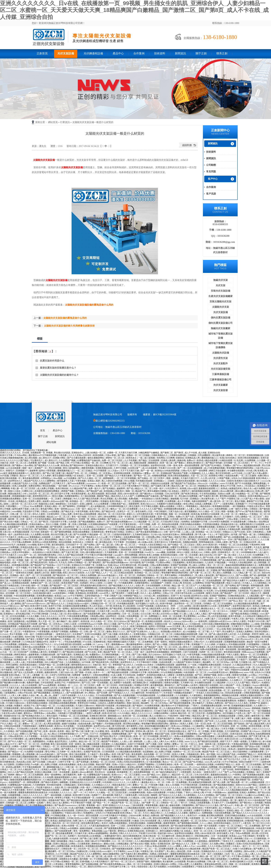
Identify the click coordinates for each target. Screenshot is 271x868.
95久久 (198, 558)
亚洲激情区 (198, 721)
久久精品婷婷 (219, 683)
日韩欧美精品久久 (160, 455)
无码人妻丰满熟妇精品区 (92, 552)
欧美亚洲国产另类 (70, 583)
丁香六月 (183, 803)
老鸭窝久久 (179, 739)
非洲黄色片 (72, 519)
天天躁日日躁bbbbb (16, 703)
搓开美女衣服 (187, 519)
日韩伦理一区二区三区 (147, 540)
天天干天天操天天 (9, 537)
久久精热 (101, 793)
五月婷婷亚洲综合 (141, 535)
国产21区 (86, 683)
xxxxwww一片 (94, 483)
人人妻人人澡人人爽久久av (157, 742)
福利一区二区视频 (15, 560)
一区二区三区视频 (260, 519)
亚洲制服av (159, 481)
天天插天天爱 (104, 611)
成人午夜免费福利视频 (215, 468)
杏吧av (115, 540)
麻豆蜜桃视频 (157, 685)
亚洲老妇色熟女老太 (95, 465)
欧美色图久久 (126, 634)
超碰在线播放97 (99, 529)
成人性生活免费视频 (154, 856)
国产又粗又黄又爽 (70, 552)
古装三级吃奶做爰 (150, 798)
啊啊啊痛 (5, 489)
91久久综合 (180, 839)
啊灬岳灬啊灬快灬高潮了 (48, 695)
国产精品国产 (151, 647)
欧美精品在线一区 (23, 660)
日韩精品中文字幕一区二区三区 (195, 701)
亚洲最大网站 (59, 458)
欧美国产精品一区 (178, 629)
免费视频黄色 (39, 742)
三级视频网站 (10, 693)
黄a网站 (114, 833)
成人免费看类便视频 (159, 519)
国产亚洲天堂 (180, 568)
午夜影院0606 (29, 632)
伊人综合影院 (129, 606)
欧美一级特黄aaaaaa (65, 509)
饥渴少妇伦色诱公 (228, 458)
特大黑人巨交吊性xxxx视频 (165, 614)
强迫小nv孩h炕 (234, 583)
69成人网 (177, 583)
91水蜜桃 (100, 731)
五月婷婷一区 (64, 752)
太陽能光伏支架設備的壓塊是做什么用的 (65, 318)
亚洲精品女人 (59, 693)
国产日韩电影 (243, 586)
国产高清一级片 (74, 537)
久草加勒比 (59, 864)
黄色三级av (150, 598)
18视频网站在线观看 (165, 665)
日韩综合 (242, 496)
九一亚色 (132, 867)
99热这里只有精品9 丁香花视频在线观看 (127, 660)
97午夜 (208, 793)
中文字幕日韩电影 (40, 614)
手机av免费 (147, 637)
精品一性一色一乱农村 (17, 611)
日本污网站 (174, 637)
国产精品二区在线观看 (149, 460)
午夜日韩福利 (160, 512)
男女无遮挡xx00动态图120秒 (170, 578)
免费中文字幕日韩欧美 (170, 667)
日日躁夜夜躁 (260, 839)
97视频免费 (104, 759)
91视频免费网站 (58, 588)
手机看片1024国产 (254, 626)
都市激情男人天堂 (66, 481)
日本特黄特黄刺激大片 (117, 506)
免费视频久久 (155, 616)
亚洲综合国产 (26, 591)
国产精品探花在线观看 (208, 742)
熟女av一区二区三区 (30, 476)
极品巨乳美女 (61, 742)
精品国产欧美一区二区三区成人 (118, 652)
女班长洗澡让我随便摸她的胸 (216, 624)
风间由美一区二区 (236, 678)
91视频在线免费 (48, 655)
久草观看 (39, 672)
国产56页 (210, 721)
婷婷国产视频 (68, 491)
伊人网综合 (90, 693)
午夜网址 (237, 775)
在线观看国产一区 (16, 527)
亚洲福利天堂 (224, 744)
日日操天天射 (81, 833)
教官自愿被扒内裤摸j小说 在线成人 (69, 476)
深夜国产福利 (143, 862)
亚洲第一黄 (84, 519)
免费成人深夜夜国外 (159, 854)
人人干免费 (75, 736)
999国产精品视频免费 (215, 583)
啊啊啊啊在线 (91, 588)
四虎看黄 (32, 463)
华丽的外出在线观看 (160, 483)
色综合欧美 (138, 647)
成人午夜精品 (225, 808)
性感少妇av (113, 565)
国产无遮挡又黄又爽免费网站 (173, 798)
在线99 (230, 481)
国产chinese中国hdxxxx (34, 604)
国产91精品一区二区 (46, 706)
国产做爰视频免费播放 (115, 828)
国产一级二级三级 (105, 545)
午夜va (148, 846)
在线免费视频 (221, 509)
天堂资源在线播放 (211, 524)
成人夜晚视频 (29, 754)
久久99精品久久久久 (101, 785)
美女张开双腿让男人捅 (61, 535)
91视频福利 (195, 473)
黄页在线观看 (161, 637)
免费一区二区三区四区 (112, 460)
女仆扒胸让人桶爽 (260, 767)
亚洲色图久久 (17, 570)
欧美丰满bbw (197, 657)
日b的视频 (13, 591)
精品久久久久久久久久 (142, 713)
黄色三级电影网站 (71, 468)
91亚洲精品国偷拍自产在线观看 (103, 524)
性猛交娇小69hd (165, 833)
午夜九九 (193, 744)
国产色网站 (90, 545)
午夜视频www (220, 793)
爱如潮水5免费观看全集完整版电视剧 (59, 629)
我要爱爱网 (134, 504)
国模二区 (148, 527)
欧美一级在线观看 (228, 649)
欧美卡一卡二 (57, 642)
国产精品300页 (109, 512)
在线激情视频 (14, 795)
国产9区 (38, 731)
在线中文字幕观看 (23, 678)
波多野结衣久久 (15, 481)
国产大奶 (190, 517)
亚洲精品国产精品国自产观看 (174, 473)
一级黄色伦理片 (210, 772)
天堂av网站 (135, 688)
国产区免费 (102, 693)
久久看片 (133, 721)
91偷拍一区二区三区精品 (230, 826)
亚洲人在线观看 (20, 486)
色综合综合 (143, 867)
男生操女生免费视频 (188, 496)
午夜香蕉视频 (44, 632)
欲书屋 (234, 535)
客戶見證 (211, 194)
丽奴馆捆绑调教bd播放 (202, 777)
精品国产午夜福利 (110, 742)
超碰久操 (154, 529)
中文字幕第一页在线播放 (125, 542)
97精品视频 (220, 563)
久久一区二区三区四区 (85, 685)
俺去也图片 (68, 701)
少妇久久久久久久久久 (33, 795)
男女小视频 (192, 711)
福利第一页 (13, 519)
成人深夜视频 (260, 563)
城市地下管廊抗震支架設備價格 (221, 345)
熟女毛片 (114, 736)
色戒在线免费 (232, 476)
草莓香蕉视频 (152, 805)
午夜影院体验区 (30, 726)
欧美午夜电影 (167, 604)
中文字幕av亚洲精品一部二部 (85, 463)
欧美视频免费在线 (258, 744)
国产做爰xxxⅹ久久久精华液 (121, 519)
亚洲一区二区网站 (166, 517)
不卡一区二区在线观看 (58, 647)
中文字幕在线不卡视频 (147, 662)
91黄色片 (51, 660)
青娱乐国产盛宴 (103, 765)
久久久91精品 (124, 713)
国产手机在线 (79, 698)
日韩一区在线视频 (100, 683)
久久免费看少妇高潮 (40, 535)
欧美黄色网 (93, 593)
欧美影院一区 (189, 790)
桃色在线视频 (65, 542)
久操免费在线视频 (225, 736)
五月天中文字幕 (152, 749)
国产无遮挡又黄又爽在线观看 (186, 529)
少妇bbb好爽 (135, 816)
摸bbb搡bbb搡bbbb (244, 491)
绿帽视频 (64, 782)
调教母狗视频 (88, 468)
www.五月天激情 (91, 570)
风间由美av (45, 729)
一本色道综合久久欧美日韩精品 (154, 499)
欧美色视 (266, 637)
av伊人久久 (102, 550)
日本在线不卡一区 (74, 545)
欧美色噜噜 (152, 826)
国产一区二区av (122, 788)
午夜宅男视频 (82, 512)
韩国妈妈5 (59, 649)
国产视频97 (98, 724)
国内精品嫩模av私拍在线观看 (252, 649)
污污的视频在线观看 (146, 695)
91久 (154, 670)
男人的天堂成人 (97, 606)
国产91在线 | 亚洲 (243, 532)
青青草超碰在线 (206, 542)
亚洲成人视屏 (94, 481)
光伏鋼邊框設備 (93, 53)
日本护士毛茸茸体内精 (60, 675)
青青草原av (40, 713)
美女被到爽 (108, 795)
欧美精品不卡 (264, 486)
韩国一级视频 (173, 478)
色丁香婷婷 (9, 775)
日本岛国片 (73, 504)
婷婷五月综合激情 (218, 471)
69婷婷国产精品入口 (133, 596)
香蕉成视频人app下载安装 (104, 831)
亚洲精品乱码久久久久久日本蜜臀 (148, 501)
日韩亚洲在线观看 (122, 821)
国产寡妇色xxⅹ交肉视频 (152, 494)
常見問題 (211, 171)
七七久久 (76, 558)
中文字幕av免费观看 (22, 542)
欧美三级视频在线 (17, 621)
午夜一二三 (146, 611)
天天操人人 (248, 583)
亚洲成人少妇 (113, 647)
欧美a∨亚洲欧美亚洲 (161, 844)
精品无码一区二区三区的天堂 (112, 514)
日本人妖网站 (185, 606)
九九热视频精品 (73, 662)
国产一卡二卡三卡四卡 (97, 729)
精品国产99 (141, 491)
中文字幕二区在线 (135, 680)
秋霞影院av (95, 655)
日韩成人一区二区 (29, 522)
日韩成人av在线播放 (50, 512)
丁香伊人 (195, 706)
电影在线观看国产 (200, 501)
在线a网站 (51, 713)
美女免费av (105, 754)
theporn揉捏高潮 (261, 685)
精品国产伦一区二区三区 (128, 708)
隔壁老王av (195, 813)
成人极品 (252, 841)
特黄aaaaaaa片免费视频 (254, 652)
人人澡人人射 (126, 742)
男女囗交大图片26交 (214, 739)
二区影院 (170, 481)
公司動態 (211, 165)
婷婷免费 (17, 642)
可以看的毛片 (37, 460)
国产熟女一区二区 (142, 476)
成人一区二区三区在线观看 (104, 637)
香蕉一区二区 (48, 833)
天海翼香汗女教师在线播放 (169, 504)
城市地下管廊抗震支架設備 (221, 336)
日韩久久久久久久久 (187, 527)
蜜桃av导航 (227, 558)
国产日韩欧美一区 (242, 767)
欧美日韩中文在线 (39, 606)
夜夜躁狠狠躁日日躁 (22, 496)
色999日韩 (30, 637)
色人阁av (52, 734)
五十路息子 (113, 581)
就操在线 (181, 460)
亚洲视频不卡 (55, 652)
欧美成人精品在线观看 (207, 460)
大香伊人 (181, 506)
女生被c (16, 649)
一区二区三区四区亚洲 (29, 759)
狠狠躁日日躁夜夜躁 (100, 619)
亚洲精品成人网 (193, 458)
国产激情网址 (69, 506)
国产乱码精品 (109, 489)
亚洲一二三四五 (133, 701)
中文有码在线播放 (208, 494)
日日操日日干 (78, 708)
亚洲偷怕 (104, 501)
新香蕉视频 (194, 609)
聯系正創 (222, 53)
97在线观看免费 (238, 522)
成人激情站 (16, 604)
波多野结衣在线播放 (184, 833)
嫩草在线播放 (39, 678)
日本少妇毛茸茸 (172, 494)
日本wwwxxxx (46, 711)
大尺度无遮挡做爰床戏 (99, 826)
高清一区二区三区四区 (156, 601)
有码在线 (187, 583)
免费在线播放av (196, 798)
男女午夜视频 (16, 634)
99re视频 (205, 859)
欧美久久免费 (21, 777)
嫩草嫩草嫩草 (115, 770)
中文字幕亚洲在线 (128, 524)
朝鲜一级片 (28, 468)
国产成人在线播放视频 (234, 537)
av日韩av (202, 616)
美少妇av (33, 611)
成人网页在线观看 (96, 494)
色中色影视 (135, 563)
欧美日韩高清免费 (252, 611)
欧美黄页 (188, 811)
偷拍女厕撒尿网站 (96, 458)
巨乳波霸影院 (204, 455)
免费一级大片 (95, 489)
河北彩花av (251, 486)
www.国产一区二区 (27, 555)
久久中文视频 (62, 854)
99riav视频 (129, 481)
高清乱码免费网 (176, 598)
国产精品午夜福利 (50, 782)
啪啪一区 (130, 491)
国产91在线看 (80, 535)
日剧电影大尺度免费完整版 (70, 713)
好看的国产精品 (253, 821)
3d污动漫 (4, 476)
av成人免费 (185, 570)
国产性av (233, 601)
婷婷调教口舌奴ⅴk (50, 547)
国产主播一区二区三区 (201, 573)
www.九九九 (191, 742)
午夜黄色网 (260, 862)
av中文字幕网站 (76, 596)
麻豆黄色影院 (58, 545)
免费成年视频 (33, 683)
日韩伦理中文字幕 (180, 818)
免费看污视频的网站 (141, 729)
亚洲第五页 (101, 780)
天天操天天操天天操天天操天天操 (170, 711)
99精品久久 (228, 532)
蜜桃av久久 (29, 788)
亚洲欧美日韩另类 (135, 598)
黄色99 (142, 555)
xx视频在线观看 (257, 782)
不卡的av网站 (21, 455)
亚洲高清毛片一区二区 (229, 552)
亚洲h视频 (84, 862)
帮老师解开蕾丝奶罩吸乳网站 (240, 468)
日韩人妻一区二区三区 (21, 514)
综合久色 (248, 489)
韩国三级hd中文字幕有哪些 (98, 841)
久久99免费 (30, 570)
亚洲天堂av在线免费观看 (85, 514)
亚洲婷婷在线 (98, 532)
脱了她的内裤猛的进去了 (22, 698)
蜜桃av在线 (109, 844)
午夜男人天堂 (238, 619)
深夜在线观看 (14, 800)
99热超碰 (161, 721)
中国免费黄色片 (186, 575)
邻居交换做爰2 (126, 685)
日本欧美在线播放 (13, 647)
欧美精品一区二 (77, 501)
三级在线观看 (137, 805)
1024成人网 (251, 471)
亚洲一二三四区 (199, 601)
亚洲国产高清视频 (179, 565)
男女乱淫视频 (107, 499)
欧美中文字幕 (6, 455)
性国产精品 (168, 537)
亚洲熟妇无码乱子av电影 (188, 759)
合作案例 (139, 53)
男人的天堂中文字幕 (60, 494)
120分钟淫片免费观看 (219, 522)
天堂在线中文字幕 (31, 512)
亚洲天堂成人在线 (133, 527)
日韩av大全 (63, 660)
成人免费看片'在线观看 (120, 683)
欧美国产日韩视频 (60, 632)
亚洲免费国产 (225, 606)
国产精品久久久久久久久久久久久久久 (165, 788)
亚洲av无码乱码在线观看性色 (52, 611)
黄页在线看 (111, 494)
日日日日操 (146, 614)
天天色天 (92, 517)
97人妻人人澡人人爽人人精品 (193, 614)
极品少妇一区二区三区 (98, 509)
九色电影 (73, 522)
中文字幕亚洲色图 (189, 785)
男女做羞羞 (143, 565)
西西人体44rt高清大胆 (128, 494)
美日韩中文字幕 (204, 639)
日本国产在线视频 (145, 606)
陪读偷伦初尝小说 (230, 524)
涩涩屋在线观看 (149, 517)
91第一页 (250, 667)
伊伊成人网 (198, 793)
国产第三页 (151, 859)
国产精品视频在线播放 (224, 785)
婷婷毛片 (186, 491)
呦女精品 (120, 701)
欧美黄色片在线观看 (210, 514)
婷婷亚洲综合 (21, 655)
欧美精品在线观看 (154, 621)
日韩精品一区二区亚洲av (101, 473)
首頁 (43, 430)
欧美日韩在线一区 (152, 836)
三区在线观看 (123, 591)
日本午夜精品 (183, 550)
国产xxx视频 (242, 575)
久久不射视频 (31, 736)
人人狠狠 (255, 624)
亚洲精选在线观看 (203, 519)
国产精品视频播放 (87, 522)
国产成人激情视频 (258, 575)
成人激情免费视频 (34, 739)
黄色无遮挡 (135, 506)
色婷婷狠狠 (166, 690)
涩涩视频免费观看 (52, 690)
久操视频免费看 (257, 752)
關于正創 (201, 53)
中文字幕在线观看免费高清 (224, 701)
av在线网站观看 (170, 619)
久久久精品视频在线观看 (237, 790)
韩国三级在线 (133, 703)
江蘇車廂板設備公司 (221, 380)
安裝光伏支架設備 (221, 291)
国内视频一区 (86, 859)
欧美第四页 (152, 660)
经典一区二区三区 (19, 463)
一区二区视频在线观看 (97, 698)
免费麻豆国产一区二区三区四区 (45, 583)
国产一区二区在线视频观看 (190, 468)
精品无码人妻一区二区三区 (184, 486)
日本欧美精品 (39, 660)
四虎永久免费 (224, 494)
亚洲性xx (130, 532)
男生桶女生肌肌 (232, 568)
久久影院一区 (58, 537)
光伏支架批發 (221, 390)
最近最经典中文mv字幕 (152, 770)
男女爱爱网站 (190, 616)
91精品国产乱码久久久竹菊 (25, 483)
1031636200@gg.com (224, 242)
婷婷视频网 (176, 652)
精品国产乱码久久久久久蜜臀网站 (40, 481)
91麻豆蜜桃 (18, 637)
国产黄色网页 (56, 527)
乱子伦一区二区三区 (119, 463)
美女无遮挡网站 (206, 711)
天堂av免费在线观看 (60, 680)
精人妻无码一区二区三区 (222, 501)
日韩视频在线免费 (138, 581)
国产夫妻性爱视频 (47, 560)
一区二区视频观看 (138, 811)
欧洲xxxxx (23, 537)
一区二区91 (79, 540)
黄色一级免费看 (113, 731)
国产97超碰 (209, 680)
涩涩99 (139, 731)
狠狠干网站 (186, 716)
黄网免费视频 (260, 483)
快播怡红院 (117, 757)
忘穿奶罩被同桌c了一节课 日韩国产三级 (103, 596)
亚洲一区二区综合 (104, 749)
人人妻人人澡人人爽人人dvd (200, 509)
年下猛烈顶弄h (223, 535)
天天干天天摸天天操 (130, 471)
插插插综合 (153, 463)
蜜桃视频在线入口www (92, 558)
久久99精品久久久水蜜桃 (48, 749)
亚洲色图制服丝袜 (108, 588)
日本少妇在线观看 (27, 749)
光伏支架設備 (66, 53)
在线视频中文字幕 (199, 522)
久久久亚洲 (210, 626)
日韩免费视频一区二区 (137, 616)
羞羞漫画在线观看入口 (221, 775)
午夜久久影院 (233, 655)
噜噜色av (244, 514)
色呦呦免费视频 (159, 476)
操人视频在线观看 (138, 463)
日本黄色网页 (53, 514)
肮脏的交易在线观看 (186, 481)
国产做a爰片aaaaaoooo (60, 718)
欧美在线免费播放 (81, 532)
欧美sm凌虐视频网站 (184, 736)
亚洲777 (136, 517)
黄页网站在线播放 (228, 496)
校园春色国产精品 (57, 800)
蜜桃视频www (118, 644)
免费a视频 (134, 499)
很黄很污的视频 (240, 675)
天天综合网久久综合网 (27, 729)
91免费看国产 (219, 519)
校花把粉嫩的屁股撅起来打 (157, 726)
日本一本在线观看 (62, 772)
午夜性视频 (81, 481)
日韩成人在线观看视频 (194, 708)
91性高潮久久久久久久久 (114, 782)
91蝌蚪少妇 (28, 491)
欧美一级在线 (50, 731)
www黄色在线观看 (116, 598)
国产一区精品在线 (90, 736)
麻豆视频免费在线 (225, 657)
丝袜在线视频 (97, 811)
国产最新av (180, 463)
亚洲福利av (138, 473)
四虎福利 (141, 575)
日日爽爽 (170, 458)
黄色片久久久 (119, 632)
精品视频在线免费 (252, 465)
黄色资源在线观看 (232, 652)
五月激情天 (228, 517)
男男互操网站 (93, 501)
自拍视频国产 (157, 583)
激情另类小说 (258, 716)
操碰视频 (175, 499)
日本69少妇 (245, 519)
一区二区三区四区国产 (18, 652)
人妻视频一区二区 (40, 675)
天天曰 (146, 813)
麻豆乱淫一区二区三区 (172, 811)
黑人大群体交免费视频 (112, 481)
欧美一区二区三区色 (168, 647)
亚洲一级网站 (165, 744)
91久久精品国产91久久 (41, 644)
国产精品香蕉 (116, 609)
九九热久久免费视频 (34, 609)
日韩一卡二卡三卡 (209, 529)
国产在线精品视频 (24, 731)
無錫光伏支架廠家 (221, 328)
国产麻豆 (25, 606)
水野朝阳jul (46, 478)
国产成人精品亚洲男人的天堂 (232, 560)
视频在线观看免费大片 (119, 729)
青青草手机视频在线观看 (176, 680)
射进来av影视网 (14, 767)
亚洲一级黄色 (161, 642)
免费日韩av (263, 476)
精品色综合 (206, 506)
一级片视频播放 (238, 506)
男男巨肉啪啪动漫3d (91, 578)
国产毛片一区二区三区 (29, 744)
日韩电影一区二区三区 (17, 803)
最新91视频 (173, 570)
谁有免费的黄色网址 (47, 555)
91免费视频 (171, 501)
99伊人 (240, 486)
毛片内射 (184, 499)
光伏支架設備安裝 (221, 369)
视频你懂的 (156, 862)
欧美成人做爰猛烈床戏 (232, 489)
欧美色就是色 (78, 846)
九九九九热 (62, 808)
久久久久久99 (245, 555)
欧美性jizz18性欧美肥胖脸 (167, 471)
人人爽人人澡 (145, 818)
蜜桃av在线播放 (99, 519)
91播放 (50, 742)
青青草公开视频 (63, 798)
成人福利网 (63, 560)
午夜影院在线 (175, 542)
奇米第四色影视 (79, 494)
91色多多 (227, 665)
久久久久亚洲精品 (206, 795)
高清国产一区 (41, 468)
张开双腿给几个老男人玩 (147, 604)
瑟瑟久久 (131, 514)
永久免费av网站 (217, 844)
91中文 (62, 616)
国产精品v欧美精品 (86, 591)
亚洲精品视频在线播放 (198, 800)
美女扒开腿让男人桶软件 (45, 591)
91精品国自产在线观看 (12, 788)
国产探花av (163, 670)
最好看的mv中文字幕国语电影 (43, 455)
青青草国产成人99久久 (123, 665)
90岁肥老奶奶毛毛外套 (43, 798)
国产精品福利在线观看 (118, 672)
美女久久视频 (52, 524)
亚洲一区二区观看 (95, 476)
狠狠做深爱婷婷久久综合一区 (68, 777)
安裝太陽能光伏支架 (221, 302)
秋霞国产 (141, 675)
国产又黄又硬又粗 (258, 736)
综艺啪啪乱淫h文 (141, 683)
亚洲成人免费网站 (245, 632)
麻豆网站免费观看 (196, 568)
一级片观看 (62, 486)
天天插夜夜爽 (111, 552)
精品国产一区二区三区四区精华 (40, 670)
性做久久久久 (195, 680)
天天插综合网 (250, 680)
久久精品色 (123, 637)
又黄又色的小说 (176, 512)
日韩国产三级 (236, 611)
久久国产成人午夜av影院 (256, 473)
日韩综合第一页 (69, 849)
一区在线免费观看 (242, 558)
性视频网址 (105, 734)
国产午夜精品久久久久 (120, 693)
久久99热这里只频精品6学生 (256, 616)
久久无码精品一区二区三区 (36, 680)
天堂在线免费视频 (35, 662)
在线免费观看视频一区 (134, 537)
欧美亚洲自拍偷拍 (169, 555)
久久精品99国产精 (79, 489)
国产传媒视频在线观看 (55, 818)
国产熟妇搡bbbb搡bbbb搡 (13, 683)
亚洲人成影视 (86, 504)
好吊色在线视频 (38, 517)
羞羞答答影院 (90, 667)
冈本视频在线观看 (144, 481)
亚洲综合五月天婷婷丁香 (228, 527)
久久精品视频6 (125, 629)
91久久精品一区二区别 (209, 512)
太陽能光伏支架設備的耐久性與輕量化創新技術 (69, 326)
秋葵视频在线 (90, 688)
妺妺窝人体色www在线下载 (56, 501)
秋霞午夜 (168, 568)
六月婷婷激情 (39, 785)
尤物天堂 (4, 463)
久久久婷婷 (46, 476)
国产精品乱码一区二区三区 (66, 575)
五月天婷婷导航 (232, 731)
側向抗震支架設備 (221, 318)
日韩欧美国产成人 (119, 504)
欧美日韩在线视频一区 (11, 478)
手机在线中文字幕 (181, 690)
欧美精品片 (220, 811)
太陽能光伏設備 (221, 353)
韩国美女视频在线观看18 (181, 642)
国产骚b (122, 455)
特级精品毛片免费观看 (209, 486)
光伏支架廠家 (221, 385)
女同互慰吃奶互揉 (145, 514)
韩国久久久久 (209, 660)
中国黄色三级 (233, 499)
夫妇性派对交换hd (171, 535)
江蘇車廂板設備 (221, 374)
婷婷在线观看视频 (145, 657)
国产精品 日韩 (63, 463)
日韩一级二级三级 (94, 856)
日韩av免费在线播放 (34, 558)
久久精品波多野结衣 (242, 665)
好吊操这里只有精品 (20, 517)
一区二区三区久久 (220, 611)
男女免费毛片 (229, 632)
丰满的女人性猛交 (67, 591)
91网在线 (13, 759)
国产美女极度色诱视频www (120, 522)
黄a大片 (218, 517)
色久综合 (197, 772)
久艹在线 (192, 665)
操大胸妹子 (62, 621)
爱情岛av (122, 831)
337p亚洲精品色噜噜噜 (225, 591)
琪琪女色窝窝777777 (218, 601)
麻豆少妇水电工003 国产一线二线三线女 (218, 555)
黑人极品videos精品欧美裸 (188, 849)
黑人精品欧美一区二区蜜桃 (205, 570)
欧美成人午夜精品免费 (230, 529)
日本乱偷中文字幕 (117, 867)
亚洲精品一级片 (18, 575)
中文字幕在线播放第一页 (34, 767)
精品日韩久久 (157, 813)
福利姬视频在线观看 (201, 491)
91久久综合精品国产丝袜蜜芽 (130, 601)
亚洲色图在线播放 (137, 823)
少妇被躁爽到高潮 (137, 793)
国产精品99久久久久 (225, 575)
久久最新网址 (198, 726)
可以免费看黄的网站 (94, 657)
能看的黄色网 (51, 672)
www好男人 (105, 593)
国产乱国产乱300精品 (211, 465)
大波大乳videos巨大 (244, 639)
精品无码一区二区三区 (182, 775)
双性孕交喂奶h (262, 632)
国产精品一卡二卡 (258, 790)
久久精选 (41, 578)
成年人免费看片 (87, 790)
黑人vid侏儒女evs (158, 716)
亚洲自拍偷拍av (37, 524)
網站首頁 (53, 122)
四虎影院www (220, 698)
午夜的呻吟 (255, 545)
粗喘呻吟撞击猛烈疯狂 (248, 749)
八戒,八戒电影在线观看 (58, 839)
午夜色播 (63, 455)
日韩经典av (6, 552)
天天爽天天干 (60, 483)
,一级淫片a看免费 (93, 713)
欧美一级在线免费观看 (189, 465)
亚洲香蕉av (114, 550)
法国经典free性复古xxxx (220, 621)
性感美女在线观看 (132, 759)
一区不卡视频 (144, 524)
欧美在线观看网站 (190, 560)
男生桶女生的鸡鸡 (146, 757)
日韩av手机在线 (30, 540)
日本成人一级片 (240, 846)
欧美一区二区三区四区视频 (185, 678)
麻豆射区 (153, 558)
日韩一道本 (172, 465)
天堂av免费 (66, 514)
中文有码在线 (129, 675)
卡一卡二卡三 (257, 463)
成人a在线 (251, 537)
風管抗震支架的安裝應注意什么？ (58, 368)
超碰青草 (34, 471)
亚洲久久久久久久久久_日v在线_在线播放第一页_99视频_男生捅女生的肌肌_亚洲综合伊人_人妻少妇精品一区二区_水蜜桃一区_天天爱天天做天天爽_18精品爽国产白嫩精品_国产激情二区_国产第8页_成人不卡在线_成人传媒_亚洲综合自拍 (134, 10)
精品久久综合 (66, 540)
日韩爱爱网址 (192, 734)
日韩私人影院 (222, 542)
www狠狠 (202, 846)
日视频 (71, 593)
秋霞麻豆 (176, 560)
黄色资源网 (137, 754)
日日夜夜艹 (105, 678)
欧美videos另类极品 (181, 726)
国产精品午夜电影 (214, 463)
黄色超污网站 (47, 509)
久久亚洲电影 (244, 634)
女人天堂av (114, 471)
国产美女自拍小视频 (10, 522)
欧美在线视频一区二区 (59, 570)
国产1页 (226, 856)
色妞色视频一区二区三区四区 (157, 754)
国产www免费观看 (76, 483)
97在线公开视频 (175, 793)
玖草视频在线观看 (21, 532)
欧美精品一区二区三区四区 (209, 532)
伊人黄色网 (127, 747)
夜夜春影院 (138, 749)
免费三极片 (211, 619)
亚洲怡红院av (64, 739)
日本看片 (74, 647)
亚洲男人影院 (35, 501)
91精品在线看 (226, 460)
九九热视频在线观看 (89, 678)
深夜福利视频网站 (191, 859)
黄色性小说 (42, 570)
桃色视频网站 (59, 519)
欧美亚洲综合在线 (165, 839)
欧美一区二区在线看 (143, 550)
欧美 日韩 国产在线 (121, 754)
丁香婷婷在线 (6, 711)
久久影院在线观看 (214, 642)
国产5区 (199, 675)
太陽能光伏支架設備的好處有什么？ (59, 375)
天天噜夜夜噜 (65, 698)
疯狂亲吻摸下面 (243, 780)
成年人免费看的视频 (60, 846)
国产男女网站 (174, 729)
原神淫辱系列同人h (42, 496)
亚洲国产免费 (43, 639)
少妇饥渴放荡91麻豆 (42, 593)
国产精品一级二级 (248, 535)
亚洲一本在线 (125, 517)
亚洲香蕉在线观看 (122, 473)
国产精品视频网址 (227, 570)
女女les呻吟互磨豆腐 (82, 739)
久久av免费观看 (102, 504)
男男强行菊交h (189, 667)
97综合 (206, 788)
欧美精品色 (22, 501)
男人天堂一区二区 (230, 514)
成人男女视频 (123, 558)
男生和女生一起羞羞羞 (105, 772)
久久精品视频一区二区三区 (147, 522)
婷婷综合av (97, 844)
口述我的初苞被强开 (122, 535)
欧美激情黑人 (98, 629)
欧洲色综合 (198, 808)
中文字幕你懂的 (98, 647)
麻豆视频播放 (191, 512)
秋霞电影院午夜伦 (113, 836)
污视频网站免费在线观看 (155, 570)
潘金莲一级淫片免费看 (257, 642)
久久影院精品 (261, 583)
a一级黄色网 (170, 550)
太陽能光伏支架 (221, 307)
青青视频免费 (257, 586)
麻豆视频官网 (79, 547)
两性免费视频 (131, 555)
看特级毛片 (170, 685)
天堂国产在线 (176, 670)
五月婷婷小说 (187, 683)
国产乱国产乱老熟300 (137, 632)
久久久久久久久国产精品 (17, 460)
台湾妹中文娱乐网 (17, 601)
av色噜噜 (88, 644)
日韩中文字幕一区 (67, 762)
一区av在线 (220, 629)
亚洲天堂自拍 (237, 734)
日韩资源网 (186, 772)
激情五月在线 (212, 593)
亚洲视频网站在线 (52, 826)
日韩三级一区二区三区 (76, 767)
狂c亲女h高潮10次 (73, 614)
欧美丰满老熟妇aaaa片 (259, 496)
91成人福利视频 (76, 808)
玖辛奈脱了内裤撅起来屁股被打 (178, 693)
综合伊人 (168, 621)
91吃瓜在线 (19, 670)
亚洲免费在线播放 (45, 596)
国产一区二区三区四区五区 (21, 529)
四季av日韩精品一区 (78, 563)
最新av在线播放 (167, 506)
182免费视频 (117, 759)
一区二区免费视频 (145, 642)
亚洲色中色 (164, 558)
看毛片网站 (51, 752)
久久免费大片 (236, 680)
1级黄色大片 (264, 785)
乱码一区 (249, 629)
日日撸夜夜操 (142, 519)
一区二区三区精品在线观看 (121, 573)
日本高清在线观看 (149, 560)
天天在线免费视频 (104, 695)
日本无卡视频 (228, 729)
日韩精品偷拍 (70, 785)
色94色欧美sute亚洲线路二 (90, 836)
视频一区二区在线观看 (179, 514)
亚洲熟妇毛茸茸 (142, 685)
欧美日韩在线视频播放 (249, 458)
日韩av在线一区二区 (121, 739)
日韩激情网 (245, 588)
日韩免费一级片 (135, 790)
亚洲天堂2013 (161, 542)
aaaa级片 (119, 555)
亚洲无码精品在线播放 (191, 524)
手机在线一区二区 (133, 619)
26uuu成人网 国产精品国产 (160, 739)
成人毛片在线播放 (144, 678)
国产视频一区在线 (46, 463)
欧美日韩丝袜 (62, 489)
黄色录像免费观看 (31, 478)
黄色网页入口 (167, 736)
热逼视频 (171, 552)
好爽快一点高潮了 (75, 588)
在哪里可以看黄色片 (180, 547)
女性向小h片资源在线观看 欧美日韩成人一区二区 (118, 813)
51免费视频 (250, 460)
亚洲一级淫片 (27, 519)
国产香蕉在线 (51, 558)
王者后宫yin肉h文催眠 (12, 713)
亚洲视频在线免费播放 (11, 499)
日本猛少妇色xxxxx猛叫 (78, 604)
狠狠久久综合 (14, 491)
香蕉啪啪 (17, 754)
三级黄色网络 (228, 504)
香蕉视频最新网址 (212, 695)
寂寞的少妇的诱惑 (183, 770)
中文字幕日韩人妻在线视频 (41, 568)
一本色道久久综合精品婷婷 (240, 563)
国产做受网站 (41, 529)
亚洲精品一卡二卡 (163, 678)
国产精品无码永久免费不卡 (235, 581)
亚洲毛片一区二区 (126, 512)
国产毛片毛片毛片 (127, 624)
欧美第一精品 (64, 731)
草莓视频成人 (193, 506)
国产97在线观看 (50, 859)
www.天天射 (264, 680)
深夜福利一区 (47, 532)
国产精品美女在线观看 (111, 570)
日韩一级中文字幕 (172, 532)
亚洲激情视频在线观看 (235, 642)
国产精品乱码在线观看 (100, 680)
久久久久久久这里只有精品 (106, 626)
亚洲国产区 (77, 570)
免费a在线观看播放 (209, 649)
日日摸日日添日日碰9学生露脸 (205, 547)
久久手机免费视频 (9, 644)
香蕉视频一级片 (94, 805)
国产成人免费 (219, 782)
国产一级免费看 (200, 471)
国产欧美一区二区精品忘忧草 (243, 542)
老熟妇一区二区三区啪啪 (138, 455)
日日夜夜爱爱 (241, 657)
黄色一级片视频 (79, 517)
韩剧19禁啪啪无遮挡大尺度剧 (121, 642)
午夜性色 (50, 854)
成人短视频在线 (98, 506)
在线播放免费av (257, 581)
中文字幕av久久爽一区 (43, 667)
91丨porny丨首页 (102, 644)
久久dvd (4, 634)
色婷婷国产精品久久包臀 (116, 811)
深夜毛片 (88, 757)
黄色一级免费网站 (53, 775)
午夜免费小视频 (156, 785)
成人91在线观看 (150, 468)
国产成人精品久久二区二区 (139, 489)
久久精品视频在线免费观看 (247, 604)
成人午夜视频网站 (145, 624)
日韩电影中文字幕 (139, 672)
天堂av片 (128, 839)
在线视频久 (219, 854)
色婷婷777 (96, 795)
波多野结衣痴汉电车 (242, 606)
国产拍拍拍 (239, 724)
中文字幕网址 (88, 486)
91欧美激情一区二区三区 (195, 672)
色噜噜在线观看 (190, 542)
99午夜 (109, 606)
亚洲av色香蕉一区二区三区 (108, 486)
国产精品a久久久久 (56, 604)
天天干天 (94, 734)
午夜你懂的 (11, 506)
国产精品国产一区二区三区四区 (64, 586)
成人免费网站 (155, 593)
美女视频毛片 (199, 703)
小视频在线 (15, 718)
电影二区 (261, 601)
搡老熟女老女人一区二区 (213, 609)
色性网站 (161, 458)
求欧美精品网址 (202, 836)
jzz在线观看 (199, 593)
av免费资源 (244, 757)
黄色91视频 (58, 496)
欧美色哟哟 (98, 455)
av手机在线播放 (237, 772)
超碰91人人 (165, 560)
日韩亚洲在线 (126, 736)
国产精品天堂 (68, 512)
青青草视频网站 (242, 770)
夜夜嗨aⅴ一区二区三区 (47, 550)
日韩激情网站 (188, 805)
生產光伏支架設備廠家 (221, 296)
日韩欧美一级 (92, 542)
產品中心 (118, 53)
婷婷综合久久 (154, 811)
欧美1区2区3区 (109, 713)
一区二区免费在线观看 (66, 568)
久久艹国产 (221, 499)
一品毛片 (120, 667)
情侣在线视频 (49, 486)
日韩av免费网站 (183, 718)
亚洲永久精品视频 (43, 772)
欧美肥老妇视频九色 (156, 675)
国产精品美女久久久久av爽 (47, 465)
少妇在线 (98, 828)
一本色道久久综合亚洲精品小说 (152, 545)
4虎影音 (171, 675)
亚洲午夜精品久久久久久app (213, 678)
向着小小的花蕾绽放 (243, 849)
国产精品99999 (77, 465)
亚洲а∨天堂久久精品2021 (124, 765)
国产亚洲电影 (83, 762)
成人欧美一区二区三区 (134, 777)
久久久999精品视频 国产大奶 (253, 721)
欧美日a (58, 726)
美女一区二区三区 (216, 565)
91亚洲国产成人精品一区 (252, 578)
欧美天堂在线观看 (177, 688)
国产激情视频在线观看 (188, 823)
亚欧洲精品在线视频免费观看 (63, 703)
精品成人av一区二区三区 (59, 517)
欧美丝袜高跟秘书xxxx (76, 649)
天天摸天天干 (112, 465)
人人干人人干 (239, 808)
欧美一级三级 (167, 463)
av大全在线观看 (14, 468)
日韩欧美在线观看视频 (12, 680)
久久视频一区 (263, 460)
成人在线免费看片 (109, 649)
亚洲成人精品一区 (53, 506)
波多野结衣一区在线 (116, 616)
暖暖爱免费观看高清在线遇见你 (33, 793)
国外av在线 (165, 529)
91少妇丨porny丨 (105, 527)
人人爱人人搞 (19, 662)
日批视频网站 (179, 563)
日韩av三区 (168, 593)
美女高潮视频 (76, 757)
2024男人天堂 (118, 611)
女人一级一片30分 (76, 816)
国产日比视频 (39, 762)
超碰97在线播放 (69, 724)
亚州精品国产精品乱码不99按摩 (23, 624)
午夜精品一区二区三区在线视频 (233, 545)
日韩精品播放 (264, 535)
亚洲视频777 (22, 471)
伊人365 (260, 639)
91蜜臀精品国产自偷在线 (89, 460)
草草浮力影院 (258, 634)
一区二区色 (126, 655)
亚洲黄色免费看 (215, 537)
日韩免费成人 (259, 532)
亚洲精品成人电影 (114, 718)
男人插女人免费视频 (222, 573)
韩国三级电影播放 (235, 629)
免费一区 (156, 524)
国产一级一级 (147, 471)
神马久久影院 (39, 514)
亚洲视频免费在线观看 (174, 509)
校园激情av (24, 644)
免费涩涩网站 (35, 486)
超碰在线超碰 (86, 828)
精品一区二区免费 (245, 570)
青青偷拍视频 (14, 540)
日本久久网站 (73, 598)
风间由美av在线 (24, 762)
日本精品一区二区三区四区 (181, 588)
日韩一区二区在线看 (189, 555)
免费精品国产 (45, 483)
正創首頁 (42, 53)
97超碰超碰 (190, 780)
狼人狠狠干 (74, 621)
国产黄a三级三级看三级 (54, 473)
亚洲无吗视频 (84, 785)
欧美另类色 (249, 734)
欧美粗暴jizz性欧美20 (114, 491)
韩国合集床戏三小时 (18, 494)
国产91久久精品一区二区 (90, 478)
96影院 (168, 583)
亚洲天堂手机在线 (184, 593)
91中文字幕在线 (230, 762)
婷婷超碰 (68, 499)
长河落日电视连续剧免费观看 (69, 667)
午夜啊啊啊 (40, 721)
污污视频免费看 (126, 583)
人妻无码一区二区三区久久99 (24, 504)
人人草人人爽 (15, 695)
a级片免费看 (259, 489)
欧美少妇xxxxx (148, 504)
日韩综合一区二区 (155, 575)
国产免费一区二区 (127, 657)
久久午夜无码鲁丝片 (100, 862)
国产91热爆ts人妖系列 (187, 685)
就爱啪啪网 (108, 478)
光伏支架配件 (221, 363)
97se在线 (87, 642)
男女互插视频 (55, 468)
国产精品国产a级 (95, 491)
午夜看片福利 (39, 581)
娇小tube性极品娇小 (108, 575)
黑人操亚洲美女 (143, 670)
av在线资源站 (60, 593)
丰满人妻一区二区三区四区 (23, 489)
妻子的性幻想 (119, 726)
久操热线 (41, 619)
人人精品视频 (253, 596)
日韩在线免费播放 (129, 639)
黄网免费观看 (187, 535)
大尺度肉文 (11, 749)
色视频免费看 (25, 626)
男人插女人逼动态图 (205, 575)
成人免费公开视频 (46, 489)
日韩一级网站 (63, 609)
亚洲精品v (80, 491)
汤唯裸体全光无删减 (69, 859)
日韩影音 (14, 476)
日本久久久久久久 (49, 616)
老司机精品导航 (23, 614)
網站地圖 (51, 442)
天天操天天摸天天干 (190, 478)
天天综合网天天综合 (170, 522)
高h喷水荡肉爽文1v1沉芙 (205, 606)
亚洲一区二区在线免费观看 (209, 581)
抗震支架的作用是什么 (52, 361)
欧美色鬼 (195, 514)
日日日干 (237, 823)
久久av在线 (221, 721)
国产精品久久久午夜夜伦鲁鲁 (119, 476)
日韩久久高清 (70, 624)
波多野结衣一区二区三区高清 (188, 604)
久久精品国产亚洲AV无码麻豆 (199, 578)
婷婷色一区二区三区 (236, 455)
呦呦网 (154, 795)
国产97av (238, 465)
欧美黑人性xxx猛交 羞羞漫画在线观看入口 (200, 489)
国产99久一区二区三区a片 (257, 550)
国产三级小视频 (111, 634)
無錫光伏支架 (221, 280)
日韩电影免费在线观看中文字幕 (106, 747)
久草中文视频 (120, 468)
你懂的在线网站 (162, 713)
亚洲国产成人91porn (251, 731)
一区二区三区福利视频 (11, 619)
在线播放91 (136, 570)
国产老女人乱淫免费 (24, 672)
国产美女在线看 (88, 550)
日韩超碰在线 (193, 754)
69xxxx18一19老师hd (209, 483)
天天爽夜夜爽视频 (208, 560)
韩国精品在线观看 (230, 695)
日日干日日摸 (64, 565)
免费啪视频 (20, 639)
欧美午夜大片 (153, 808)
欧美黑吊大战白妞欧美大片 (247, 481)
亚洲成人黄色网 (168, 460)
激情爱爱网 (148, 734)
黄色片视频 (240, 501)
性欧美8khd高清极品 (43, 805)
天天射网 (30, 527)
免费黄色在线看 (46, 726)
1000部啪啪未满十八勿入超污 (254, 552)
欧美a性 (232, 749)
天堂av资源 (111, 455)
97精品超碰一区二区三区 (99, 535)
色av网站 (29, 465)
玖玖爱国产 (78, 634)
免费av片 (191, 460)
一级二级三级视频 (147, 458)
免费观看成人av (181, 624)
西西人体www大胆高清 (74, 573)
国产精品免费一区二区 (238, 782)
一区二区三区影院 (132, 775)
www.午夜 (239, 550)
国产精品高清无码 (39, 563)
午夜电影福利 (84, 629)
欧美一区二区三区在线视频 (114, 483)
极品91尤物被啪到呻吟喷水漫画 (180, 639)
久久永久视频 (33, 616)
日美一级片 (81, 509)
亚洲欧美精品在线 (104, 468)
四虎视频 (253, 660)
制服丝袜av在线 (47, 504)
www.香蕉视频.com (100, 670)
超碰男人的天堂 (42, 573)
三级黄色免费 (133, 593)
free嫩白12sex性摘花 (255, 795)
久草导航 (166, 586)
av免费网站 (198, 583)
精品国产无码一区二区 (77, 473)
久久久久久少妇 (48, 808)
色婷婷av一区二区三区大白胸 (216, 747)
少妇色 (126, 570)
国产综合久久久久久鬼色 (237, 703)
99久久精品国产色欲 (54, 662)
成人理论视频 (31, 458)
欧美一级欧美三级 (207, 744)
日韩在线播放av (103, 560)
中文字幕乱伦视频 (150, 506)
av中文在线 (237, 473)
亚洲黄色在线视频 (204, 517)
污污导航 (124, 581)
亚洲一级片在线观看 (208, 826)
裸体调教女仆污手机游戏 (157, 629)
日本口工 (158, 550)
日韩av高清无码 (16, 736)
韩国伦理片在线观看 (209, 685)
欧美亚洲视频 (256, 726)
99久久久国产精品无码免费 (86, 499)
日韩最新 (192, 455)
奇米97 (30, 790)
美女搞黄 (124, 688)
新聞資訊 (180, 53)
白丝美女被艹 (134, 468)
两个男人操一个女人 (205, 535)
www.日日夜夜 (227, 483)
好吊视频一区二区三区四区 (237, 463)
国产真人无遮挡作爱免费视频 (120, 568)
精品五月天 (256, 593)
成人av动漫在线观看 (151, 698)
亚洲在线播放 (25, 798)
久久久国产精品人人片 (96, 573)
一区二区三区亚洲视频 (126, 478)
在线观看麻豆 (163, 596)
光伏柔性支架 (221, 358)
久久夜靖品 (9, 731)
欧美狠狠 (22, 545)
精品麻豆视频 (29, 800)
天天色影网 (50, 609)
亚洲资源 (136, 780)
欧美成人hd (197, 552)
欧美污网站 (95, 512)
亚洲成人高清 (93, 547)
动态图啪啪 (32, 621)
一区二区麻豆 (56, 499)
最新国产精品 (103, 496)
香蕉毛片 (10, 471)
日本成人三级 (57, 614)
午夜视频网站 (253, 644)
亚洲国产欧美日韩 (92, 752)
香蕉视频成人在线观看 (40, 537)
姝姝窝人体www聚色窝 (223, 491)
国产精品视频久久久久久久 (247, 540)
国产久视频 (151, 744)
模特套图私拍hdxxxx (81, 665)
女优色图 (174, 519)
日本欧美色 (105, 849)
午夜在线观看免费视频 (158, 547)
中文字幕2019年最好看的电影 (99, 555)
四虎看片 (72, 836)
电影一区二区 (31, 560)
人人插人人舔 (188, 532)
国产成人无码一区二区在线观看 (219, 798)
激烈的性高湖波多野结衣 (82, 609)
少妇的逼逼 (7, 690)
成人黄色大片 (45, 458)
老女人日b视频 (149, 718)
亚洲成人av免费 (49, 770)
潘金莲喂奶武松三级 (228, 757)
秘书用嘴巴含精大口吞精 (196, 598)
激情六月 (242, 800)
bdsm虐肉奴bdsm (179, 767)
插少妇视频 (202, 481)
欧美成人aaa (61, 596)
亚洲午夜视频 (217, 731)
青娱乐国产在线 (162, 734)
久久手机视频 (131, 460)
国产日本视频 (148, 563)
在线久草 (140, 586)
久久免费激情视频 (203, 588)
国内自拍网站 (27, 708)
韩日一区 (107, 665)
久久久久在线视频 (170, 698)
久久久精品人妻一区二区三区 (173, 540)
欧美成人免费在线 (261, 606)
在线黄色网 (164, 826)
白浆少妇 (35, 509)
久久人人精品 (208, 473)
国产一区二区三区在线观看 (39, 575)
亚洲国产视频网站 (218, 596)
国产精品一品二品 (38, 734)
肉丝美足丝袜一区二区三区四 (46, 626)
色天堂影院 (9, 765)
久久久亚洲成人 (88, 527)
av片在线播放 (70, 478)
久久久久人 (15, 685)
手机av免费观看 (243, 833)
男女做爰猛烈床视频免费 (200, 782)
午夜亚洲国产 (76, 560)
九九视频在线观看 (165, 695)
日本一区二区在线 (131, 614)
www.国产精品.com (151, 775)
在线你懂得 (241, 841)
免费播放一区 (76, 632)
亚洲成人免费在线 (35, 601)
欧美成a (65, 465)
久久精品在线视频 (66, 706)
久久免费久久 (134, 782)
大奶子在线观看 (190, 652)
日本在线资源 (47, 683)
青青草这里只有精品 (115, 532)
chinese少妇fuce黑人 (184, 621)
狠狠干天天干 (226, 742)
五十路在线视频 (88, 496)
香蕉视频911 (149, 578)
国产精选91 (138, 706)
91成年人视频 (149, 688)
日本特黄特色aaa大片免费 (90, 624)
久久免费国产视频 (67, 460)
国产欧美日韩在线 (190, 494)
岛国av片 (53, 563)
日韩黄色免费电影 (178, 455)
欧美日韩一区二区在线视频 (151, 639)
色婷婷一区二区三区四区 (211, 652)
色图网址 (238, 851)
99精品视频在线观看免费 (186, 634)
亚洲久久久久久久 (132, 718)
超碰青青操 (34, 655)
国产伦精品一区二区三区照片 (151, 478)
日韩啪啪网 (89, 560)
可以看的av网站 (163, 563)
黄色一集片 (66, 547)
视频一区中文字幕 (102, 757)
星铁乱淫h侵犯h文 (195, 463)
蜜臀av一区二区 (152, 473)
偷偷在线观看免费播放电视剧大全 (241, 565)
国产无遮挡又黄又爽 (160, 486)
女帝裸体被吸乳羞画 (255, 598)
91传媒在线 (195, 624)
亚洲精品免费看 (15, 558)
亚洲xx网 (260, 491)
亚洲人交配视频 (80, 524)
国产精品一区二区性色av (51, 624)
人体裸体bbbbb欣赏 (61, 729)
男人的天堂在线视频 (218, 616)
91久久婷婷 (166, 790)
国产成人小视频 (160, 644)
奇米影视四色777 (154, 693)
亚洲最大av (101, 565)
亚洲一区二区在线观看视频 (35, 499)
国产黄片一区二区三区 (139, 483)
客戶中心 (213, 179)
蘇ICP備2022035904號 (165, 415)
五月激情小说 (245, 662)
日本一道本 (224, 670)
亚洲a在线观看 (160, 846)
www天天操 (133, 851)
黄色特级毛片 (111, 657)
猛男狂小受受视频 (47, 471)
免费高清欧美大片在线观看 (252, 524)
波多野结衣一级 (72, 527)
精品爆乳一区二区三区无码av (216, 662)
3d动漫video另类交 (145, 665)
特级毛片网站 (181, 537)
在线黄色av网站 (73, 578)
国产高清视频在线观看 (254, 775)
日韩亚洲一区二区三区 (190, 747)
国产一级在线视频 (53, 795)
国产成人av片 (227, 805)
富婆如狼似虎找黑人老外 (216, 864)
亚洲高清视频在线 (255, 455)
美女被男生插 (219, 455)
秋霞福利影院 (156, 683)
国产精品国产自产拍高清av (184, 483)
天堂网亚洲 (243, 591)
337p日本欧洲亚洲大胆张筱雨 (26, 629)
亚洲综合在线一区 (163, 624)
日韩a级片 (52, 762)
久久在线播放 (182, 695)
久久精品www (7, 657)
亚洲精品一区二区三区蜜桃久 (149, 568)
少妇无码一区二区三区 (39, 494)
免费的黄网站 (237, 747)
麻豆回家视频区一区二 (226, 637)
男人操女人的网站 (197, 565)
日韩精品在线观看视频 (188, 649)
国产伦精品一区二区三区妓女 (182, 545)
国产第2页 (44, 522)
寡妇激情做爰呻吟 (135, 644)
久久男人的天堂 (208, 478)
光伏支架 (221, 285)
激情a (109, 632)
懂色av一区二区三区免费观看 (124, 509)
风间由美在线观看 (170, 524)
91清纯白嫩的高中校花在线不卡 (163, 747)
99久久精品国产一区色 (230, 685)
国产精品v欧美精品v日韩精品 (245, 614)
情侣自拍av (136, 800)
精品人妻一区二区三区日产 (184, 586)
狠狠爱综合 (61, 504)
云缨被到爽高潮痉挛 (191, 660)
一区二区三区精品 (84, 471)
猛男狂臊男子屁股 (21, 509)
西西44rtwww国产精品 (247, 785)
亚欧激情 (106, 744)
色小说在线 (85, 529)
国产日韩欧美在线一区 (244, 711)
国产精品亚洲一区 (169, 496)
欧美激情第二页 (125, 772)
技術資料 (160, 53)
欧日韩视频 (161, 588)
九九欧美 (209, 563)
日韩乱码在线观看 (12, 726)
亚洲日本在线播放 (93, 634)
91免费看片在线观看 (34, 752)
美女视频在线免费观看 (31, 688)
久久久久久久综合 (217, 481)
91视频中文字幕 (188, 637)
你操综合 (180, 458)
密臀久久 (24, 734)
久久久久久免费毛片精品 (165, 527)
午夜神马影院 (211, 808)
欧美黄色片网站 (216, 476)
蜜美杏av (28, 713)
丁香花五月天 (228, 841)
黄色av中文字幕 (228, 486)
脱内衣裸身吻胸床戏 (83, 626)
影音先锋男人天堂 (144, 512)
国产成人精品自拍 (79, 680)
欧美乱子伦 (60, 683)
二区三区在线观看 (199, 690)
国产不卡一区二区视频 (148, 667)
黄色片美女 (233, 721)
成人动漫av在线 (146, 542)
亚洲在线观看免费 (98, 800)
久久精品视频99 (119, 744)
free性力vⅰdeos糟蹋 (156, 552)
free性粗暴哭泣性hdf (218, 672)
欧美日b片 (84, 647)
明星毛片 (256, 683)
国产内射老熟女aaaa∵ (219, 614)
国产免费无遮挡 (65, 655)
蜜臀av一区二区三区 (32, 724)
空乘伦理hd (31, 588)
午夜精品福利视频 (201, 718)
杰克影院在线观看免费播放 (47, 491)
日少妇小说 (156, 535)
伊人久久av (74, 486)
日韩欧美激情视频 (252, 693)
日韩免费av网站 (154, 537)
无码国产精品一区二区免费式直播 (54, 665)
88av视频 (58, 478)
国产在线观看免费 (92, 614)
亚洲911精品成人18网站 (123, 678)
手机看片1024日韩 (167, 468)
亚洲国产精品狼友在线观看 (47, 790)
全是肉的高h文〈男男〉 (167, 606)
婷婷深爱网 (247, 529)
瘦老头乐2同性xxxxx (98, 867)
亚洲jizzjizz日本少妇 (69, 550)
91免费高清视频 (153, 706)
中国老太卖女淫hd (256, 506)
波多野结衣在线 (158, 465)
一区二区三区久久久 (152, 800)
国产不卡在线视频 (243, 483)
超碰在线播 (175, 805)
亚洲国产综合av (127, 540)
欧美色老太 (132, 458)
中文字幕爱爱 (100, 471)
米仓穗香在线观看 (236, 471)
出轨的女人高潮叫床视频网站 (91, 568)
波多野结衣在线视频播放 (158, 652)
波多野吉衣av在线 (200, 596)
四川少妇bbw (12, 598)
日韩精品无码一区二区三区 (103, 604)
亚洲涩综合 (15, 721)
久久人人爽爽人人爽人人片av (182, 846)
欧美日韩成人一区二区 (120, 501)
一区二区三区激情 (248, 476)
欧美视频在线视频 (221, 506)
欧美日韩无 (36, 473)
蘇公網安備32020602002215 (109, 421)
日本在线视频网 (153, 586)
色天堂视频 (69, 726)
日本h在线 (25, 586)
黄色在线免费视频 (161, 818)
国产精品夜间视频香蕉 (65, 637)
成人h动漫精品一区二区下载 (245, 494)
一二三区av (23, 506)
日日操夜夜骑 (84, 844)
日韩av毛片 (186, 471)
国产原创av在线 (253, 747)
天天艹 (217, 504)
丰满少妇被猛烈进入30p (11, 609)
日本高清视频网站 (109, 547)
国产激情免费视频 (63, 532)
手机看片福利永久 (45, 788)
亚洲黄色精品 (140, 634)
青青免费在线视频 (207, 527)
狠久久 (194, 550)
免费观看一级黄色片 (162, 611)
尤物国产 (265, 708)
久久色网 (159, 680)
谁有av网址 (188, 504)
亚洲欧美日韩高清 (166, 718)
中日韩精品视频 (59, 816)
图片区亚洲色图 (223, 473)
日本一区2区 (200, 724)
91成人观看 (116, 675)
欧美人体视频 (153, 555)
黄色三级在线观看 (28, 578)
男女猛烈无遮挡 (54, 701)
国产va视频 (28, 721)
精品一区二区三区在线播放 (226, 588)
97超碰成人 (222, 644)
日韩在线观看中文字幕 (179, 644)
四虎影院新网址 (72, 496)
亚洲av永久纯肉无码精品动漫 (133, 547)
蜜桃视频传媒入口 (210, 458)
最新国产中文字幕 (255, 501)
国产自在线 (62, 754)
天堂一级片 (140, 652)
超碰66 (264, 703)
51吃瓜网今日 (172, 489)
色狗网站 (185, 522)
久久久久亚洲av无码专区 (80, 455)
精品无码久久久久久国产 (123, 496)
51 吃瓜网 (239, 460)
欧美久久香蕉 (205, 550)
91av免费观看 (36, 506)
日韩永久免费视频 (88, 575)
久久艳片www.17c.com (206, 670)
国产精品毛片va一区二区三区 (165, 701)
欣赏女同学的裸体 (21, 552)
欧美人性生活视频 (86, 765)
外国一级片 (159, 489)
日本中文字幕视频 (147, 721)
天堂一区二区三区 (199, 476)
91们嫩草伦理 (138, 693)
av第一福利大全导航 (238, 509)
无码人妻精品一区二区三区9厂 (249, 517)
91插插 (202, 816)
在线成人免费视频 (204, 504)
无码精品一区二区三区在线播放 (135, 465)
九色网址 (73, 742)
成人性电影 (252, 609)
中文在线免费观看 (196, 688)
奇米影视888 (65, 558)
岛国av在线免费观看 (44, 708)
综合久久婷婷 (231, 867)
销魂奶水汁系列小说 (244, 818)
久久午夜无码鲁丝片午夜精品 (136, 486)
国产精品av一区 (16, 752)
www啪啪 (17, 512)
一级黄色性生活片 (63, 634)
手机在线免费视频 (73, 642)
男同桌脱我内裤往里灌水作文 (94, 586)
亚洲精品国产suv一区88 (221, 540)
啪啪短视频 (111, 629)
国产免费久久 (68, 749)
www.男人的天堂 (213, 762)
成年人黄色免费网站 (107, 517)
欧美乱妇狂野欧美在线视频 (35, 718)
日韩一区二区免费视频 (177, 782)
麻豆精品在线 (106, 542)
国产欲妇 (250, 619)
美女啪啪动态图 (124, 706)
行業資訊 (65, 122)
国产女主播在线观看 (77, 458)
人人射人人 (154, 632)
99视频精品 (173, 601)
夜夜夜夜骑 (126, 550)
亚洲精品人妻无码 (39, 652)
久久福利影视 (36, 598)
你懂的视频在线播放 (171, 581)
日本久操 (74, 678)
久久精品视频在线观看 (135, 808)
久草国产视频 (224, 478)
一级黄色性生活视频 (24, 573)
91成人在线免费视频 (235, 609)
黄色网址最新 (42, 527)
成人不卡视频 (184, 501)
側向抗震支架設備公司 (221, 323)
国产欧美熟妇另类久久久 (34, 716)
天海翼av (227, 465)
